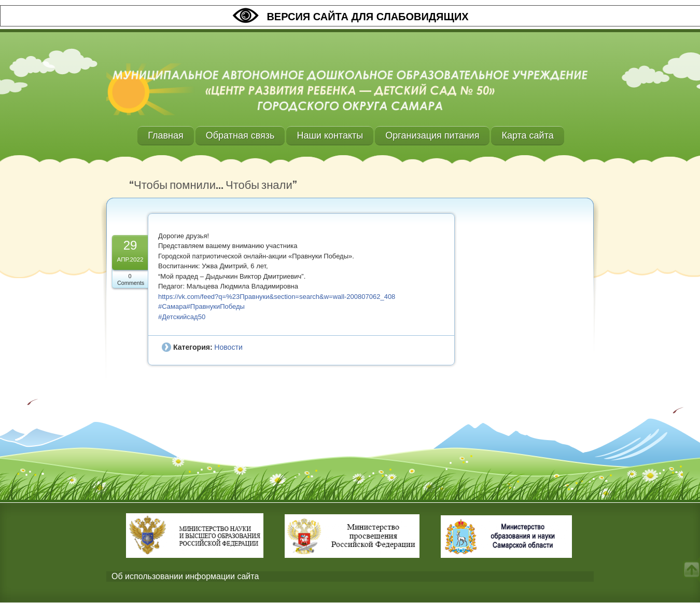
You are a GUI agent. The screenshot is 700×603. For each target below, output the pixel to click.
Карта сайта (527, 135)
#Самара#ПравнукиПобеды (201, 306)
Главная (166, 135)
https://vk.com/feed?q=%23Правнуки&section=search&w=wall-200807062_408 (277, 297)
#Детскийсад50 (182, 317)
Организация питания (432, 135)
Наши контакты (330, 135)
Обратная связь (240, 135)
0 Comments (131, 279)
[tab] (350, 577)
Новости (228, 347)
